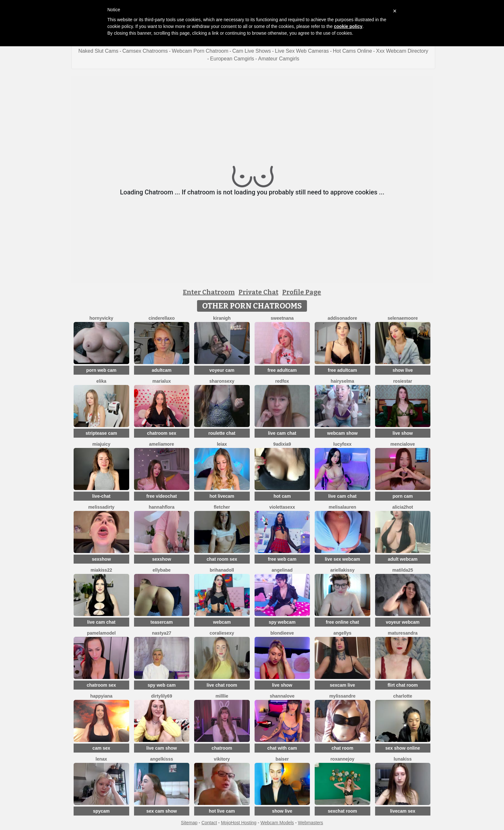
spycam (101, 811)
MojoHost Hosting (239, 823)
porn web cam (101, 370)
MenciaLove (403, 444)
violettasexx (282, 507)
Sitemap (189, 823)
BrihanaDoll (222, 570)
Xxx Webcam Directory (402, 51)
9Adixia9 (282, 444)
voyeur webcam (403, 622)
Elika (101, 381)
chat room (342, 748)
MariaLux (162, 381)
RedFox (282, 381)
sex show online (403, 748)
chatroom (222, 748)
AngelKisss (162, 759)
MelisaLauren (342, 507)
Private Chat (258, 292)
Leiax (222, 444)
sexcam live (342, 685)
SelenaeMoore (403, 318)
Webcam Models (277, 823)
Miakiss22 (101, 570)
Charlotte (403, 696)
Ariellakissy (342, 570)
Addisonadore (342, 318)
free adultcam (282, 370)
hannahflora (162, 507)
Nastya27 (162, 633)
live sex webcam (342, 559)
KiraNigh (222, 318)
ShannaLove (282, 696)
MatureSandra (403, 633)
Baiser (282, 759)
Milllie (222, 696)
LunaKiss (403, 759)
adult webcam (403, 559)
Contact (209, 823)
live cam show (162, 748)
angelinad (282, 570)
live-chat (101, 496)
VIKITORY (222, 759)
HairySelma (342, 381)
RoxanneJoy (342, 759)
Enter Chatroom (209, 292)
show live (403, 370)
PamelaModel (101, 633)
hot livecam (222, 496)
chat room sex (222, 559)
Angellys (342, 633)
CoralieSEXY (222, 633)
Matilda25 (403, 570)
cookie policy (348, 26)
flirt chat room (403, 685)
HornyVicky (101, 318)
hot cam (282, 496)
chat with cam (282, 748)
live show (403, 433)
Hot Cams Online (353, 51)
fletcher (222, 507)
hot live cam (222, 811)
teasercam (162, 622)
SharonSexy (222, 381)
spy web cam (162, 685)
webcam (222, 622)
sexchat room (342, 811)
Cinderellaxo (162, 318)
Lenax (101, 759)
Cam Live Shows (252, 51)
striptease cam (101, 433)
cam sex (101, 748)
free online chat (342, 622)
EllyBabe (162, 570)
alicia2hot (403, 507)
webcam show (342, 433)
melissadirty (101, 507)
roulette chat (222, 433)
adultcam (162, 370)
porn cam (403, 496)
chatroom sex (162, 433)
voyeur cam (222, 370)
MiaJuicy (101, 444)
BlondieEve (282, 633)
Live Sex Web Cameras (302, 51)
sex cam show (162, 811)
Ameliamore (162, 444)
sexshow (101, 559)
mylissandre (342, 696)
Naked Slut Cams (99, 51)
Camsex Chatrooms (145, 51)
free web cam (282, 559)
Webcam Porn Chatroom (200, 51)
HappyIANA (101, 696)
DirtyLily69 (162, 696)
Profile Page (302, 292)
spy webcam (282, 622)
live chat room (222, 685)
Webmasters (310, 823)
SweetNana (282, 318)
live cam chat (282, 433)
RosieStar (403, 381)
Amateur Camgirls (279, 59)
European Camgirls (232, 59)
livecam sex (403, 811)
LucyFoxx (342, 444)
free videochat (162, 496)
